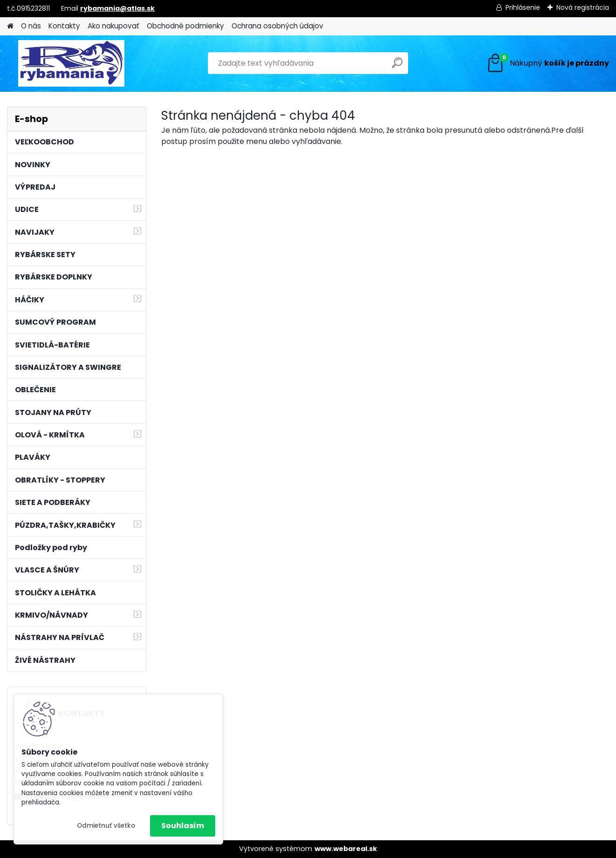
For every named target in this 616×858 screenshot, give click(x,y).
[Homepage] (10, 26)
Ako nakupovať (113, 26)
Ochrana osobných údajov (277, 26)
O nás (31, 26)
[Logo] (71, 63)
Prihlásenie (523, 7)
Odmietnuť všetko (106, 826)
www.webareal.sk (346, 849)
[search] (397, 66)
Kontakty (64, 26)
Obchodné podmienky (185, 26)
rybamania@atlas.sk (117, 8)
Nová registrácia (583, 7)
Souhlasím (183, 826)
